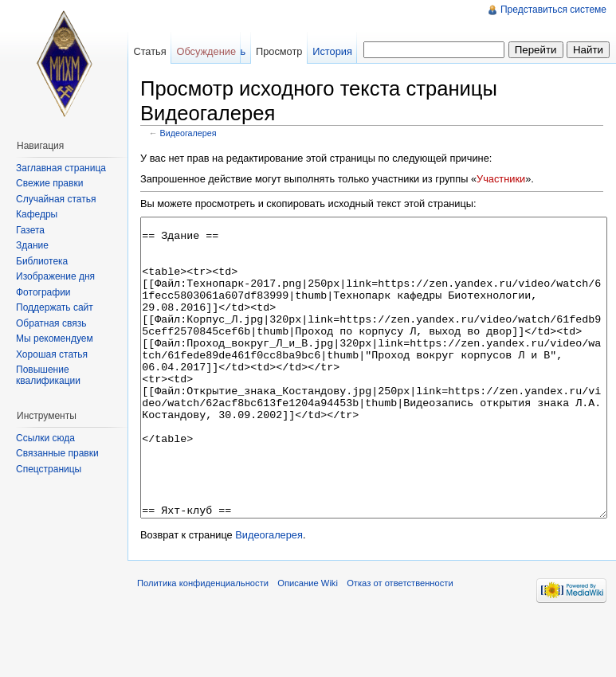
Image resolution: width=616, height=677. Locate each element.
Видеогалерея (188, 133)
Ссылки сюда (45, 438)
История (332, 51)
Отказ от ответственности (400, 643)
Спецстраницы (49, 469)
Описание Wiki (308, 643)
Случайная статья (56, 199)
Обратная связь (51, 323)
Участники (501, 179)
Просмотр (279, 51)
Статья (149, 51)
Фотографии (43, 292)
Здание (32, 245)
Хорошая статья (52, 354)
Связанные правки (57, 453)
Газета (30, 230)
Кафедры (37, 214)
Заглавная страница (61, 168)
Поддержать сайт (55, 307)
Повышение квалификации (48, 375)
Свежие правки (49, 183)
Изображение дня (55, 276)
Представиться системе (553, 10)
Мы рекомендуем (55, 338)
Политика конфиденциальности (203, 643)
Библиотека (42, 261)
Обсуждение (206, 51)
